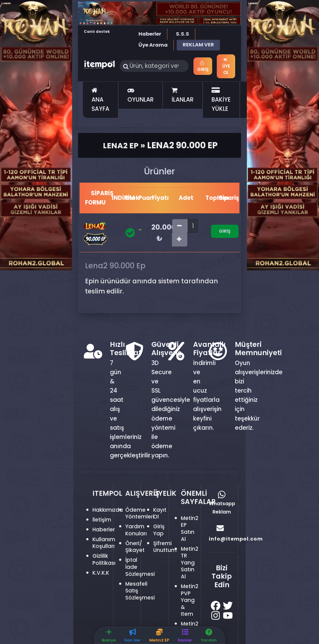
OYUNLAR (141, 96)
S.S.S (183, 34)
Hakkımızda (109, 510)
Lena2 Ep (121, 146)
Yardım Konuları (137, 530)
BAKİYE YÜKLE (221, 101)
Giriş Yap (159, 530)
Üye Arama (153, 45)
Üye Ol (226, 66)
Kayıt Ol (161, 514)
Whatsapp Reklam (222, 504)
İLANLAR (183, 96)
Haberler (150, 34)
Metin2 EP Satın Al (191, 529)
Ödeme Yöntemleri (141, 514)
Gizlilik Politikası (105, 560)
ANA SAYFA (100, 101)
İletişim (103, 520)
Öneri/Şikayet (136, 547)
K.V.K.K (102, 573)
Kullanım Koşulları (105, 543)
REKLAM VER (198, 45)
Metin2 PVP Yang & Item (191, 601)
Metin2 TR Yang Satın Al (191, 563)
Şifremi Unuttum (166, 547)
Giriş (204, 67)
